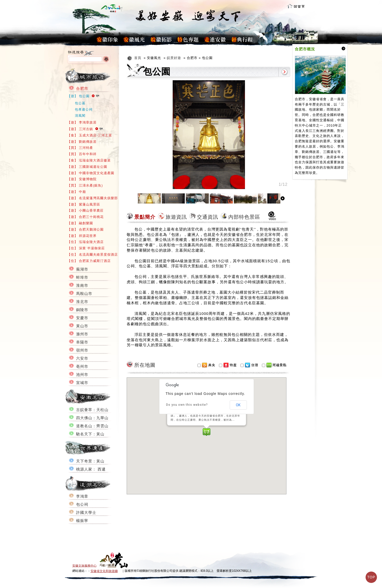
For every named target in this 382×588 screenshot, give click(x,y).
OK (238, 405)
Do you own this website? (187, 405)
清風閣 (80, 116)
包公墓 (80, 103)
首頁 (138, 58)
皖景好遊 (174, 58)
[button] (207, 432)
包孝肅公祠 (84, 109)
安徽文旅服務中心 (84, 565)
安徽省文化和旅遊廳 (104, 571)
